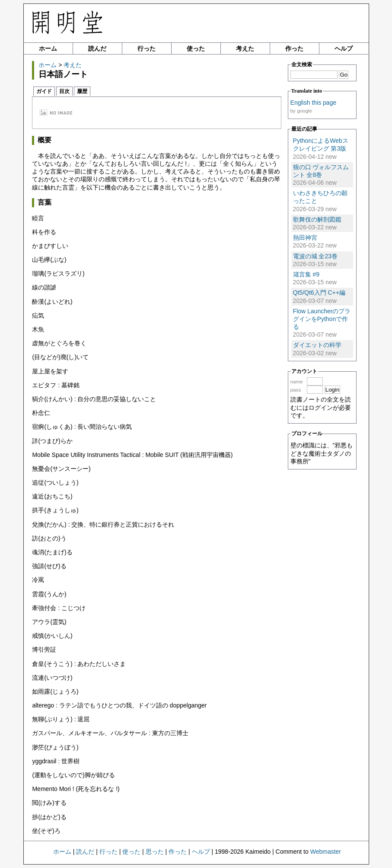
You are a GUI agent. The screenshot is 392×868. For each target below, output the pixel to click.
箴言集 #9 (306, 274)
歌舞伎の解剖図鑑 (317, 219)
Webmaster (326, 852)
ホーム (48, 48)
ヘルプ (344, 48)
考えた (245, 48)
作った (294, 48)
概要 (45, 140)
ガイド (44, 91)
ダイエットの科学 (317, 345)
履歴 (82, 91)
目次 (64, 91)
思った (155, 852)
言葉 (45, 202)
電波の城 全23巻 (315, 256)
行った (147, 48)
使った (196, 48)
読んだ (97, 48)
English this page (314, 103)
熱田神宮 (305, 238)
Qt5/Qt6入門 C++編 (319, 293)
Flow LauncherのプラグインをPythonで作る (322, 319)
